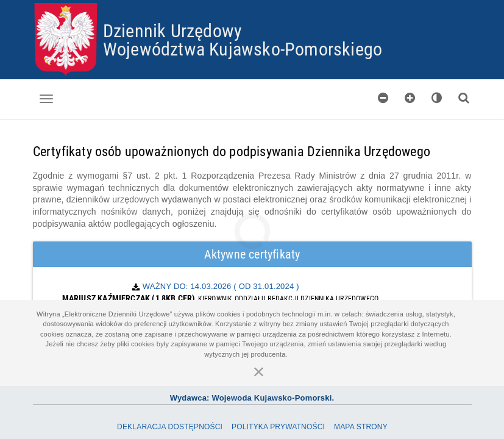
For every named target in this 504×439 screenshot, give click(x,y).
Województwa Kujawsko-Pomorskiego (243, 48)
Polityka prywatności (278, 427)
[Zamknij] (259, 371)
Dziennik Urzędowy (172, 30)
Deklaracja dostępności (170, 427)
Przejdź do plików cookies (253, 3)
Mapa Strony (361, 427)
